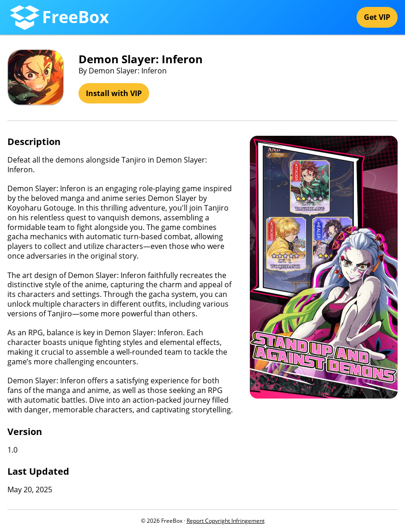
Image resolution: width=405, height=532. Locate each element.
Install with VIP (114, 93)
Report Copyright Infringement (226, 521)
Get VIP (377, 17)
